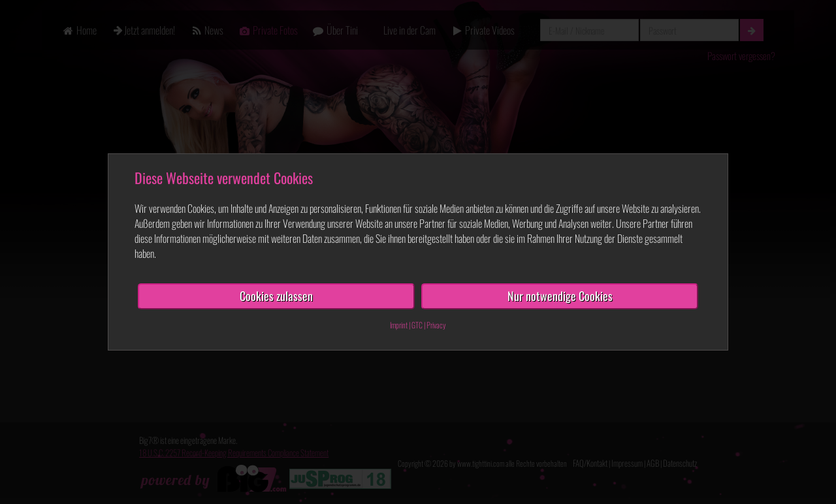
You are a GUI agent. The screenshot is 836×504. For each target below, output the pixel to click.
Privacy (436, 325)
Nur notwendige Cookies (560, 296)
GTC (417, 325)
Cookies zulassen (276, 296)
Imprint (399, 325)
